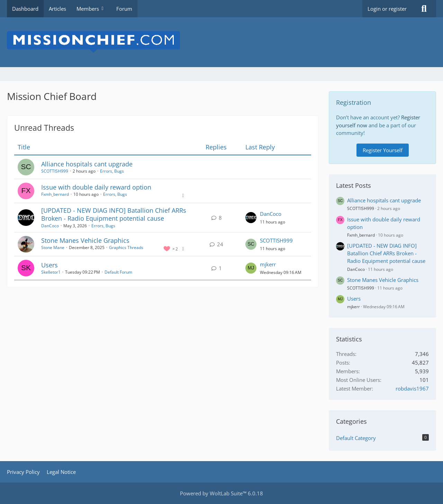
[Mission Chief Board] (221, 42)
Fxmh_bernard (55, 194)
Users (49, 265)
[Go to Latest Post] (251, 218)
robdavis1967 (412, 388)
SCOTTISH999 (55, 171)
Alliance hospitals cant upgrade (87, 164)
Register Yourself (383, 150)
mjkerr (268, 264)
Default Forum (118, 272)
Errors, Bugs (112, 171)
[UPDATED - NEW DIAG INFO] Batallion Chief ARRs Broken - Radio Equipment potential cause (114, 214)
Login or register (387, 9)
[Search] (424, 9)
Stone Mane (53, 248)
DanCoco (50, 226)
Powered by (221, 493)
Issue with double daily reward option (96, 187)
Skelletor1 (51, 272)
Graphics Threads (126, 248)
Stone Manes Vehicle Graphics (85, 240)
